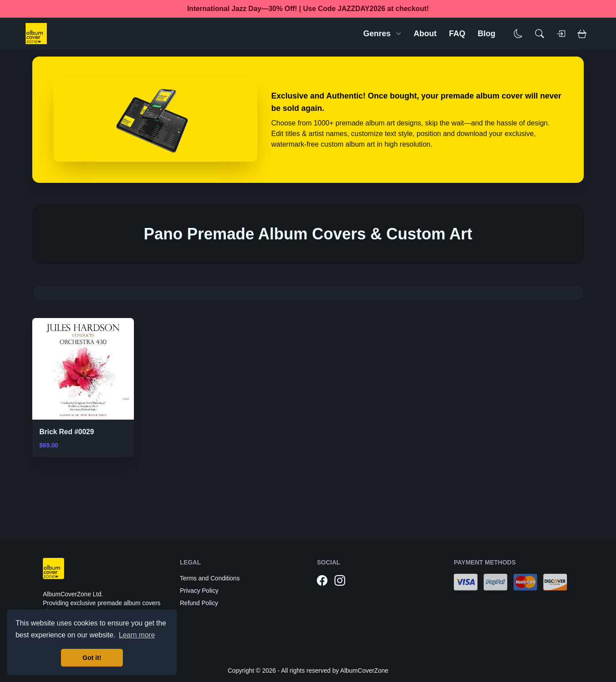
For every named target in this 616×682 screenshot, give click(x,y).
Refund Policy (199, 603)
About (425, 34)
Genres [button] (382, 34)
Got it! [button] (92, 658)
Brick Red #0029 (67, 432)
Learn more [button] (137, 635)
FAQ (457, 34)
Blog (487, 34)
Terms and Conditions (210, 578)
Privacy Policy (199, 591)
